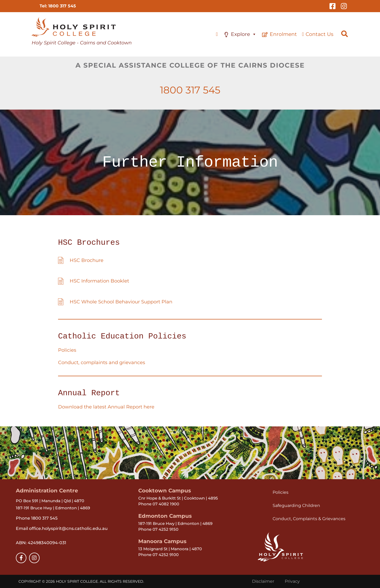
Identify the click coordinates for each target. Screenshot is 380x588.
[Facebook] (332, 6)
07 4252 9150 (165, 529)
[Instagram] (344, 6)
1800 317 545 (190, 90)
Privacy (292, 581)
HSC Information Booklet (99, 281)
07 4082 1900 (166, 504)
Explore (244, 34)
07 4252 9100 (166, 555)
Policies (67, 350)
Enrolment (283, 34)
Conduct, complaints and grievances (102, 363)
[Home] (217, 34)
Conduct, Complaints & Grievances (309, 519)
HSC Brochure (87, 260)
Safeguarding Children (296, 505)
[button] (58, 6)
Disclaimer (263, 581)
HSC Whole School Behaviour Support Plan (121, 302)
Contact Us (319, 34)
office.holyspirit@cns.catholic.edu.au (68, 528)
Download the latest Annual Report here (106, 407)
